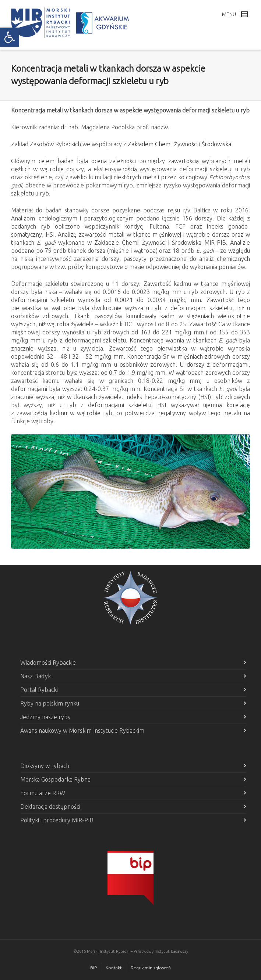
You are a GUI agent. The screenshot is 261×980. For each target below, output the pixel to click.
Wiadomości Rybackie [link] (48, 663)
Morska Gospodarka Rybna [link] (55, 779)
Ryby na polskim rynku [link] (50, 703)
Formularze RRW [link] (43, 793)
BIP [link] (94, 968)
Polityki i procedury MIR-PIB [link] (57, 820)
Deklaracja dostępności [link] (50, 807)
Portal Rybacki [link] (39, 690)
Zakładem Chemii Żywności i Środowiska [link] (179, 144)
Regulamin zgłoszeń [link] (151, 968)
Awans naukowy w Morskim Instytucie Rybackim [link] (82, 730)
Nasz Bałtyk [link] (36, 676)
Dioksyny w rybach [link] (45, 766)
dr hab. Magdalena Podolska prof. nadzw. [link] (115, 127)
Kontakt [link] (114, 968)
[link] (10, 37)
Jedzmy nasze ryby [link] (45, 717)
